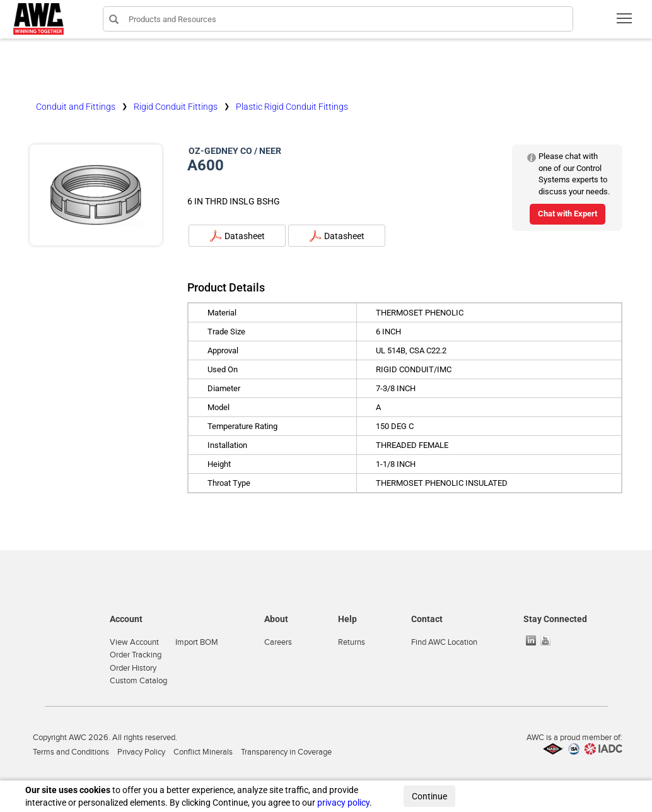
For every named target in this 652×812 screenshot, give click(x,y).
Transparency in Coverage (286, 752)
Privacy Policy (141, 752)
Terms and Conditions (71, 752)
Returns (352, 642)
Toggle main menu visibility (625, 22)
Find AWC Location (444, 642)
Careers (278, 642)
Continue (429, 796)
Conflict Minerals (203, 752)
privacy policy (343, 803)
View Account (134, 642)
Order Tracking (136, 655)
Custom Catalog (138, 681)
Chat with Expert (568, 214)
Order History (133, 668)
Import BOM (197, 642)
